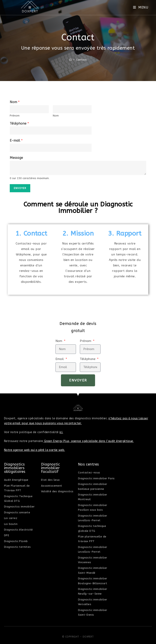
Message (16, 158)
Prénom (15, 116)
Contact (82, 60)
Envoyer (20, 188)
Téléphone (19, 123)
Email (60, 359)
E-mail (16, 140)
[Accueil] (71, 60)
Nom (15, 102)
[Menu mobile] (141, 7)
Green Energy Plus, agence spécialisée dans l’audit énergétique (89, 441)
